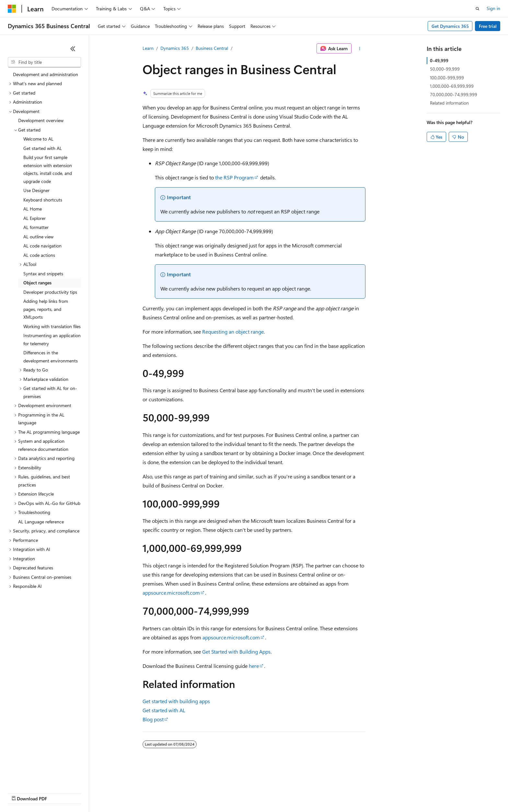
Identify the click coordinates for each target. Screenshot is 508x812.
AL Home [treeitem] (33, 209)
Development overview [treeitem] (41, 120)
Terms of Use (237, 792)
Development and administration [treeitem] (46, 74)
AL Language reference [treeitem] (41, 522)
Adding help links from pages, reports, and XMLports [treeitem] (46, 309)
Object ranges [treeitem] (37, 283)
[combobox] (44, 62)
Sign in (493, 8)
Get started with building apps (176, 701)
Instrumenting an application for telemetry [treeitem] (52, 339)
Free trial (488, 26)
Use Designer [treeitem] (36, 190)
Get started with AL (164, 710)
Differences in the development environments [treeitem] (51, 357)
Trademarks (269, 792)
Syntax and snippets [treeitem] (43, 274)
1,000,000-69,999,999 (452, 86)
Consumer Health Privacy (186, 792)
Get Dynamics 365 (450, 26)
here (254, 666)
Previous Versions (59, 792)
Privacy (142, 792)
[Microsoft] (12, 9)
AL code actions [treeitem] (39, 255)
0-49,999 (439, 60)
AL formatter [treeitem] (36, 227)
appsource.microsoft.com (171, 593)
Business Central (212, 48)
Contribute (116, 792)
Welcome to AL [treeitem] (38, 139)
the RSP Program (234, 177)
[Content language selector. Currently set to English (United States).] (37, 777)
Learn (148, 48)
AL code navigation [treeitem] (42, 246)
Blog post (153, 719)
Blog (88, 792)
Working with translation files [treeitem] (52, 326)
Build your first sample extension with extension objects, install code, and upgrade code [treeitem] (48, 169)
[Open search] (478, 9)
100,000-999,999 (447, 78)
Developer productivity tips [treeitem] (50, 292)
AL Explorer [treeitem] (35, 218)
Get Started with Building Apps (236, 652)
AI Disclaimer (21, 792)
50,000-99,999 (445, 69)
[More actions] (360, 49)
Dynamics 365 (175, 48)
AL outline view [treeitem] (38, 237)
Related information (449, 103)
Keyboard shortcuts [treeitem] (43, 200)
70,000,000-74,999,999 (454, 94)
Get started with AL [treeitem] (43, 148)
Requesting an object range (233, 332)
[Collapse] (73, 49)
